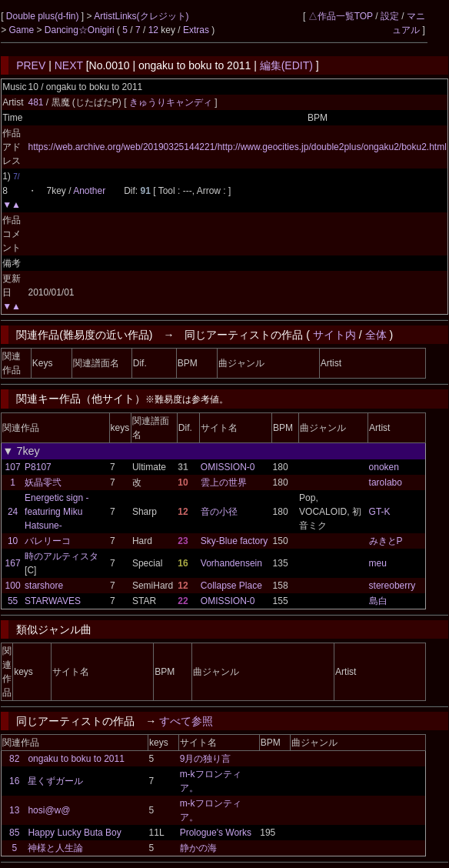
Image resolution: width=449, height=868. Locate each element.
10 (13, 541)
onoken (384, 467)
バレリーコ (48, 541)
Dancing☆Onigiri (81, 30)
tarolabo (386, 482)
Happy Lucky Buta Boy (74, 833)
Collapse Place (231, 586)
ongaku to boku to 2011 (76, 759)
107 (13, 467)
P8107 (38, 467)
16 (14, 781)
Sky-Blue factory (234, 541)
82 (14, 759)
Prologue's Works (216, 833)
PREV (31, 65)
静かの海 (198, 848)
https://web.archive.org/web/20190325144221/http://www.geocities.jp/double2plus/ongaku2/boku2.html (237, 147)
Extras (196, 30)
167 (13, 563)
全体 (376, 335)
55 (13, 601)
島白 (378, 601)
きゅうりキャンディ (172, 102)
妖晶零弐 (43, 482)
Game (22, 30)
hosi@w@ (49, 810)
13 (14, 810)
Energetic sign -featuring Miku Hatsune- (57, 512)
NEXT (69, 65)
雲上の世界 (224, 482)
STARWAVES (53, 601)
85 (14, 833)
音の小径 (219, 512)
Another (89, 191)
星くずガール (55, 781)
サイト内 (334, 335)
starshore (44, 586)
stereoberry (392, 586)
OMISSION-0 (228, 467)
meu (378, 563)
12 (153, 30)
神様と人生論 (55, 848)
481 (35, 102)
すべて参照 (186, 721)
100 (13, 586)
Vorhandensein (231, 563)
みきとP (386, 541)
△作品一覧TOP (341, 16)
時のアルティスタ (62, 556)
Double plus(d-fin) (44, 16)
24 (13, 512)
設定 (390, 16)
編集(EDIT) (286, 65)
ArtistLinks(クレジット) (141, 16)
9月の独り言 (206, 759)
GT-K (380, 512)
